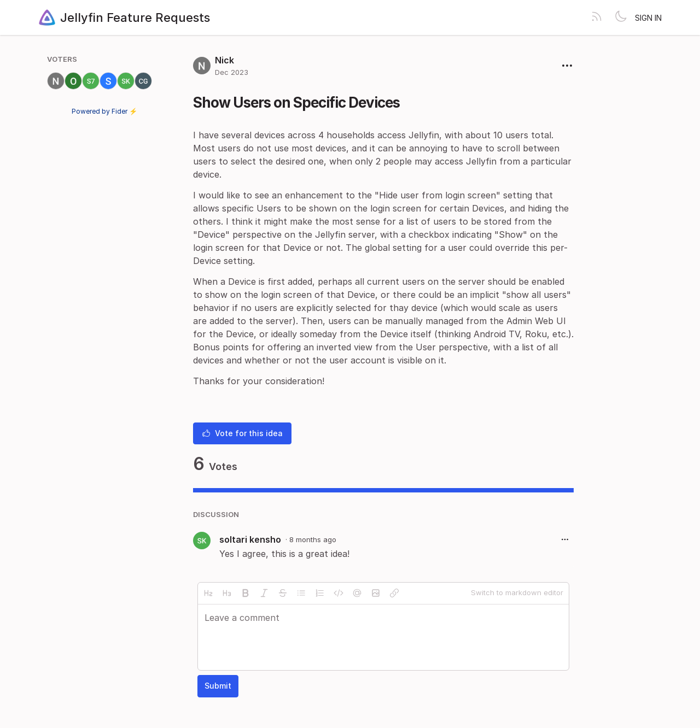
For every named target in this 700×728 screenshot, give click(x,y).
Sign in (648, 18)
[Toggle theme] (621, 17)
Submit (218, 686)
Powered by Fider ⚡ (104, 111)
